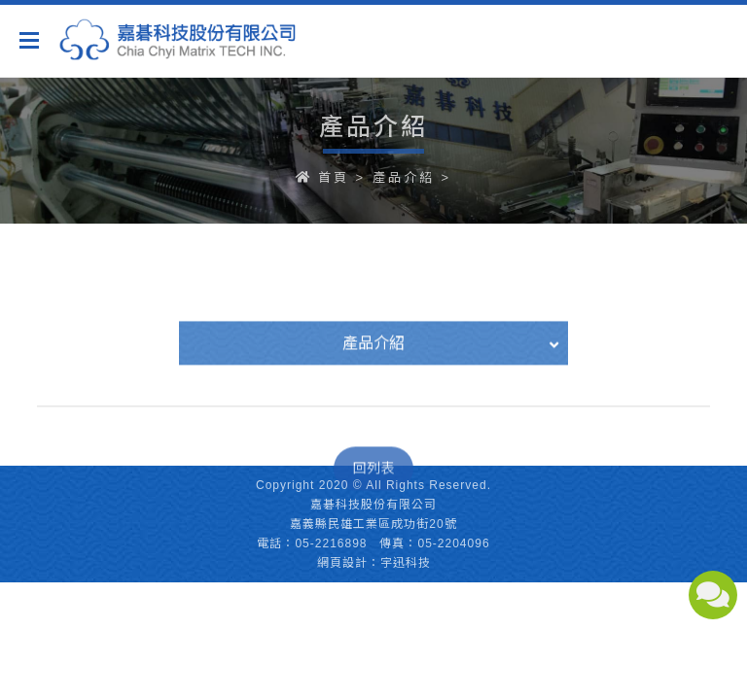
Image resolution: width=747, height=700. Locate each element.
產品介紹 (404, 177)
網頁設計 (342, 563)
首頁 (334, 177)
